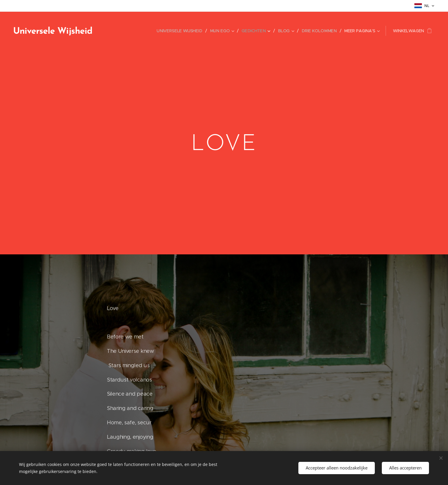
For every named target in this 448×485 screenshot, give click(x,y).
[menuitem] (185, 31)
